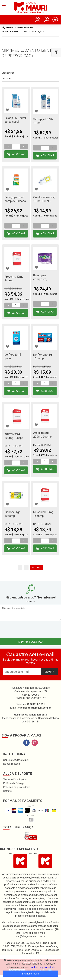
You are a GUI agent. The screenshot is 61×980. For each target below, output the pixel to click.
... (26, 568)
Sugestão (30, 601)
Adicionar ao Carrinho (17, 155)
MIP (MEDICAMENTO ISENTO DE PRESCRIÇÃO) (23, 31)
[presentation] (31, 629)
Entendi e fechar (30, 974)
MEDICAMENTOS (25, 27)
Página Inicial (8, 27)
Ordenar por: (8, 73)
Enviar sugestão (30, 642)
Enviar (49, 672)
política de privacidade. (43, 967)
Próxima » (37, 568)
